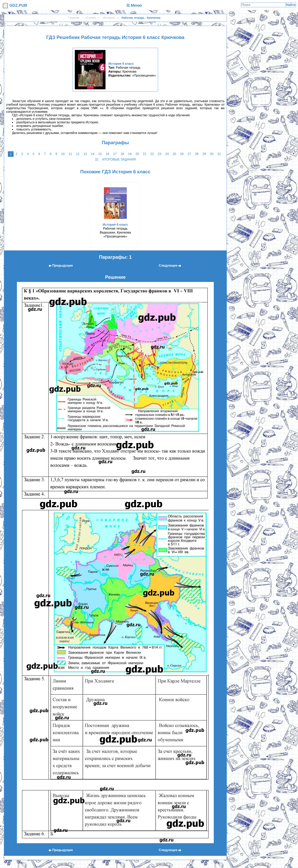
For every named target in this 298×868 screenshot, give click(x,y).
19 (130, 154)
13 (85, 154)
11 (70, 154)
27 (189, 154)
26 (182, 154)
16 (107, 154)
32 (97, 159)
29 (204, 154)
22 (152, 154)
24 (167, 154)
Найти (291, 5)
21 (145, 154)
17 (115, 154)
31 (219, 154)
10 (63, 154)
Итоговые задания (119, 159)
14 (93, 154)
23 (160, 154)
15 (100, 154)
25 (174, 154)
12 (78, 154)
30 (212, 154)
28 (197, 154)
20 (137, 154)
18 (122, 154)
